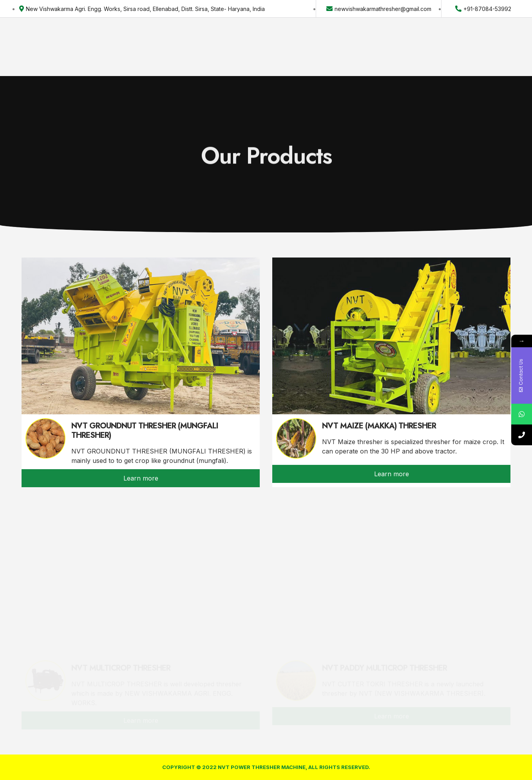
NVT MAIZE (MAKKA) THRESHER (379, 426)
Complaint (323, 41)
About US (158, 41)
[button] (488, 41)
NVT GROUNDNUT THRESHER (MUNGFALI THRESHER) (145, 431)
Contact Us (271, 41)
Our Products (212, 41)
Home (120, 41)
